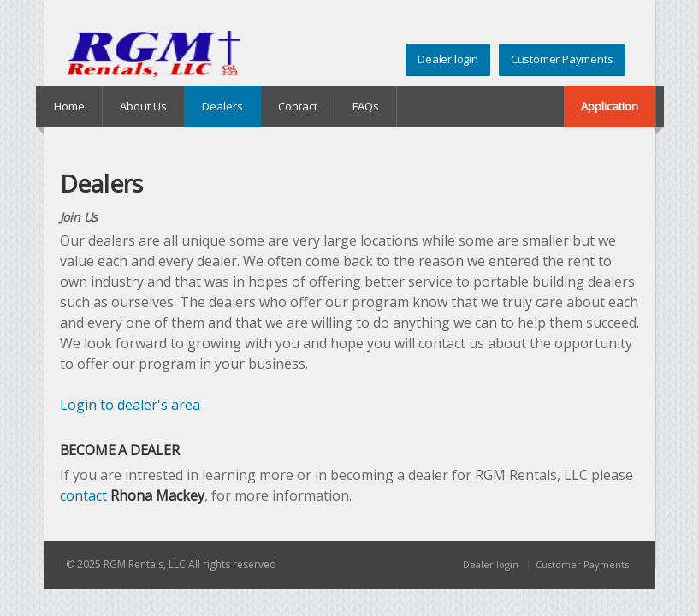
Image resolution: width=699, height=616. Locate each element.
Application (610, 106)
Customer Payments (562, 59)
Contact (298, 106)
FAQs (366, 106)
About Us (143, 106)
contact (83, 495)
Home (69, 106)
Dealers (222, 106)
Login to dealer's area (130, 405)
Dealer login (448, 59)
